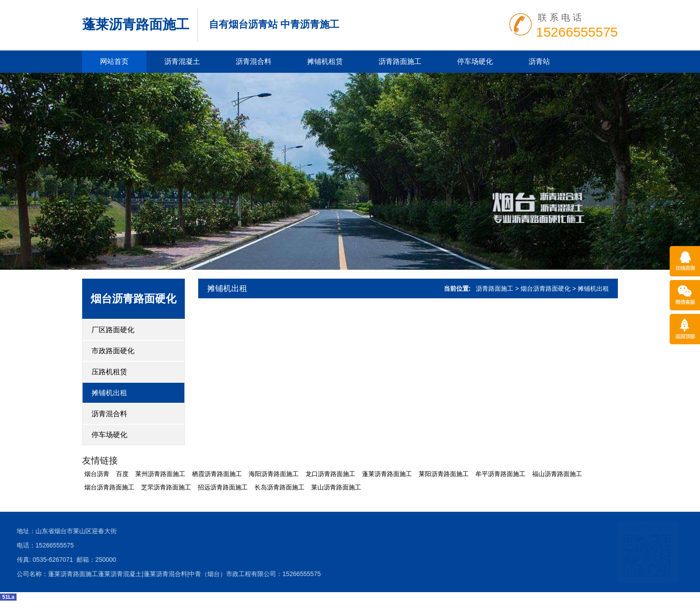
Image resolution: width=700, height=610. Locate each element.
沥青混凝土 (182, 61)
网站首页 (114, 61)
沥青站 (539, 61)
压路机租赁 (109, 372)
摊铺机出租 (109, 393)
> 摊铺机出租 (591, 288)
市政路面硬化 (113, 351)
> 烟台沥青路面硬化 (543, 288)
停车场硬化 (475, 61)
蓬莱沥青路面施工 (136, 24)
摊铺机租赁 (325, 61)
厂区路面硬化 (113, 330)
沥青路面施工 (400, 61)
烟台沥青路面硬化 (133, 299)
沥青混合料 (254, 61)
